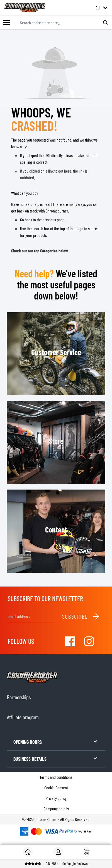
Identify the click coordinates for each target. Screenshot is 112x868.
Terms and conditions (56, 777)
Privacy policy (56, 798)
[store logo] (25, 8)
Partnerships (19, 697)
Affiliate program (23, 717)
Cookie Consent (56, 788)
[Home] (87, 852)
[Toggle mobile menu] (7, 23)
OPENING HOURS (56, 742)
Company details (56, 809)
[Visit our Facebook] (70, 641)
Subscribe (81, 616)
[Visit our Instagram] (89, 641)
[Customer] (28, 852)
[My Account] (58, 852)
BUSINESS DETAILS (56, 758)
